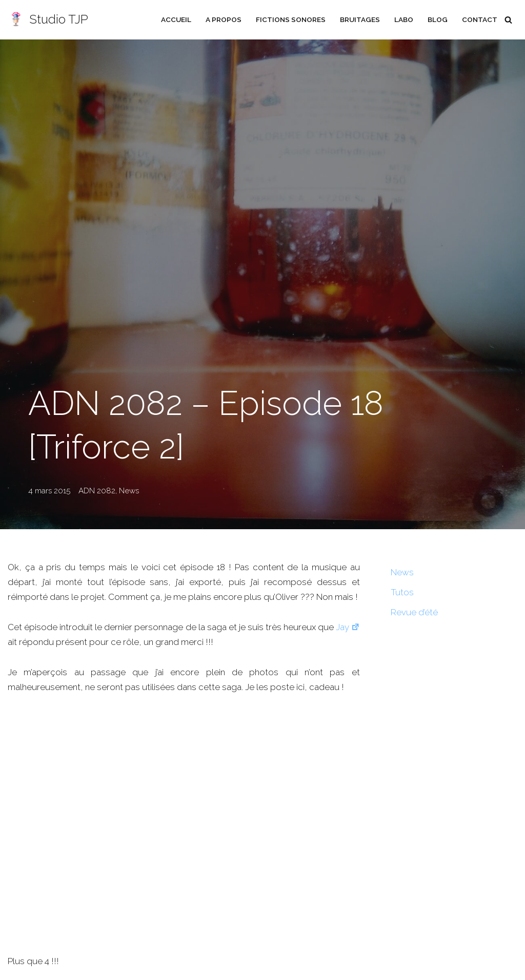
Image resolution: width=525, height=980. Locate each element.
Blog (438, 19)
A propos (224, 19)
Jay (348, 627)
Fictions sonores (291, 19)
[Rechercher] (508, 20)
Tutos (402, 592)
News (129, 491)
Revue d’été (414, 612)
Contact (480, 19)
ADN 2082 (97, 491)
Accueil (176, 19)
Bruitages (360, 19)
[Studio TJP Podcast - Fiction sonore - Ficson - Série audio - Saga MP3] (48, 20)
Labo (404, 19)
